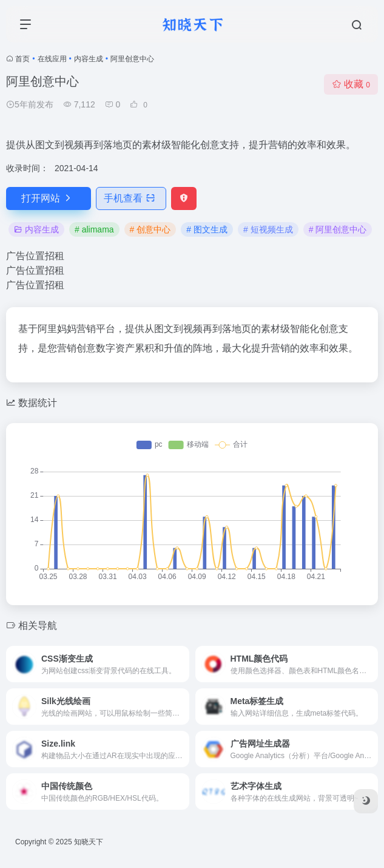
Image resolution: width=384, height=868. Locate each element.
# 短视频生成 (268, 229)
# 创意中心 (150, 229)
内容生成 (89, 59)
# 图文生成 (207, 229)
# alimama (94, 229)
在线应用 (52, 59)
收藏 (351, 84)
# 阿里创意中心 (338, 229)
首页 (22, 59)
